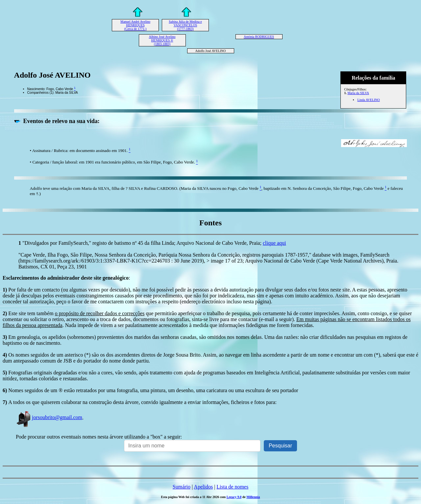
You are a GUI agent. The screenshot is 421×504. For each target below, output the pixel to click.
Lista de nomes (232, 487)
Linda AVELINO (368, 100)
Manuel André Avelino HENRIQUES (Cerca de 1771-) (135, 25)
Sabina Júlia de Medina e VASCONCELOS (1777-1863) (185, 25)
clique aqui (274, 243)
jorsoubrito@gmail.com (49, 417)
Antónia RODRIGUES (259, 37)
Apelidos (203, 487)
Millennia (253, 497)
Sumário (182, 487)
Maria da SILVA (358, 93)
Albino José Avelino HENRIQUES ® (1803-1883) (162, 40)
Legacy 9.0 (234, 497)
